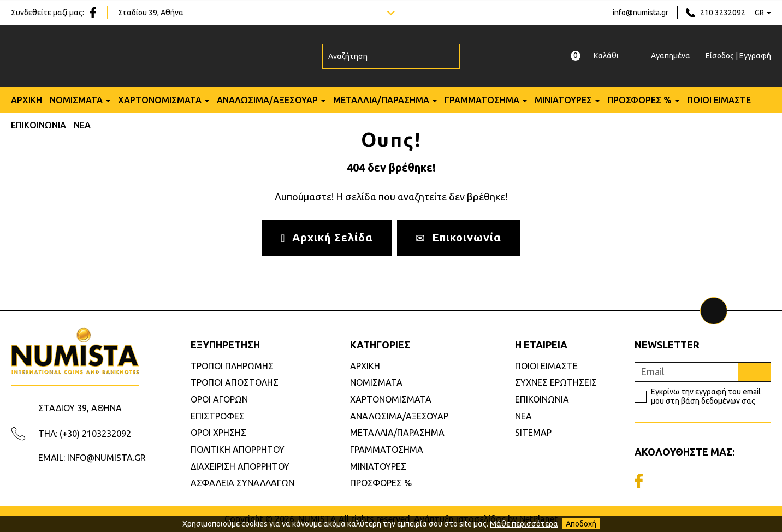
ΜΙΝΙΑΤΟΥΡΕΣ (563, 100)
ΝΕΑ (82, 125)
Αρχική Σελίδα (327, 237)
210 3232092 (723, 13)
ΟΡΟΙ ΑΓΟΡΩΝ (219, 399)
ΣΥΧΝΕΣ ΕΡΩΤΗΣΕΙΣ (556, 382)
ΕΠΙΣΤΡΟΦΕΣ (218, 416)
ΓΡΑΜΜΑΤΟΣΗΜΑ (482, 100)
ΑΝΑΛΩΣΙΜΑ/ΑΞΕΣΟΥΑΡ (267, 100)
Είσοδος (720, 56)
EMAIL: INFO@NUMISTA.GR (92, 458)
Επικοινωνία (458, 237)
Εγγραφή (755, 56)
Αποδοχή (581, 524)
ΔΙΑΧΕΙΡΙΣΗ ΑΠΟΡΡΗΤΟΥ (240, 466)
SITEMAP (533, 433)
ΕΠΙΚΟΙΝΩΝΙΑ (38, 125)
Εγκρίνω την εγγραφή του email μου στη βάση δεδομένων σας (706, 396)
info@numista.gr (641, 13)
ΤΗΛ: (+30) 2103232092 (85, 434)
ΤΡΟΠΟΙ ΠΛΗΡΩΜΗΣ (232, 366)
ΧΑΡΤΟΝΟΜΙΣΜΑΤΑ (160, 100)
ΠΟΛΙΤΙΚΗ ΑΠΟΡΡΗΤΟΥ (238, 450)
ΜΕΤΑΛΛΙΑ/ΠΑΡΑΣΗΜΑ (381, 100)
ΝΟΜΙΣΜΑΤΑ (76, 100)
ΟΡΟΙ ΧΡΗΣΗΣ (218, 433)
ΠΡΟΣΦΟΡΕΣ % (639, 100)
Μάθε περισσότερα (524, 524)
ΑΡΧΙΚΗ (26, 100)
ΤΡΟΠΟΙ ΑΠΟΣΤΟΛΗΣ (235, 382)
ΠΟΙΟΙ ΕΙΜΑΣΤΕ (719, 100)
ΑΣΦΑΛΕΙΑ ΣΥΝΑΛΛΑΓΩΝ (242, 483)
